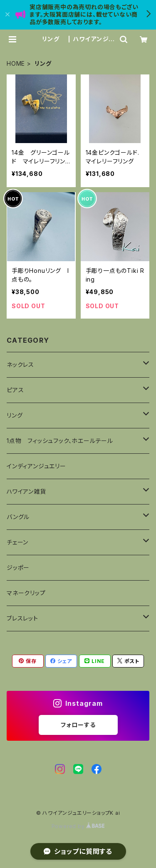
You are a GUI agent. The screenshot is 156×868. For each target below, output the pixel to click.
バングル (18, 517)
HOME (16, 63)
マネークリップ (26, 593)
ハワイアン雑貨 (26, 491)
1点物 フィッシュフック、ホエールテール (63, 441)
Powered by (78, 826)
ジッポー (18, 568)
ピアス (18, 390)
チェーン (17, 542)
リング (18, 415)
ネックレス (20, 365)
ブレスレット (22, 618)
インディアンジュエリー (36, 466)
